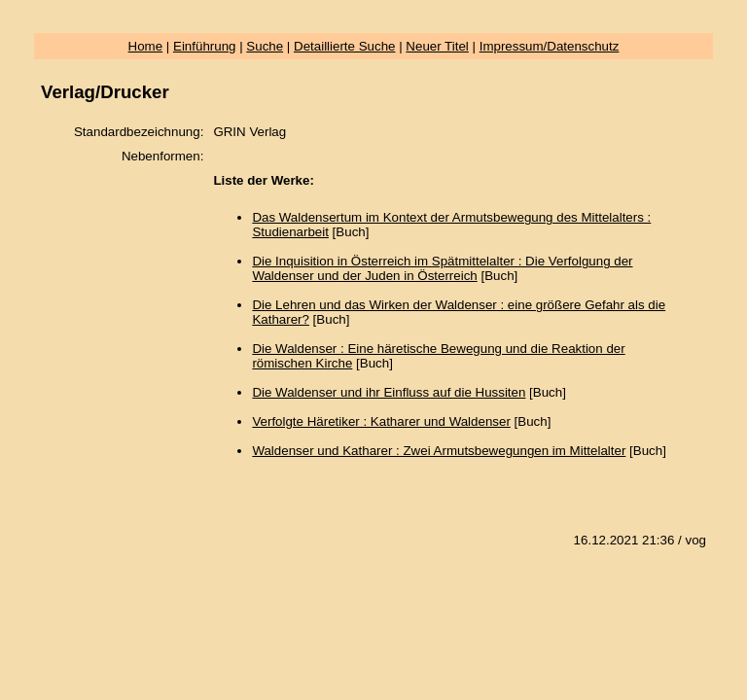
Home (146, 46)
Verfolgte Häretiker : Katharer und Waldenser (381, 421)
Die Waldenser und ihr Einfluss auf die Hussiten (389, 392)
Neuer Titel (437, 46)
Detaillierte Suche (344, 46)
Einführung (204, 46)
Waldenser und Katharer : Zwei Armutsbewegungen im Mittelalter (439, 451)
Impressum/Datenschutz (550, 46)
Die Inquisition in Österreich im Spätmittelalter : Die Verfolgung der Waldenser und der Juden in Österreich (442, 268)
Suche (265, 46)
